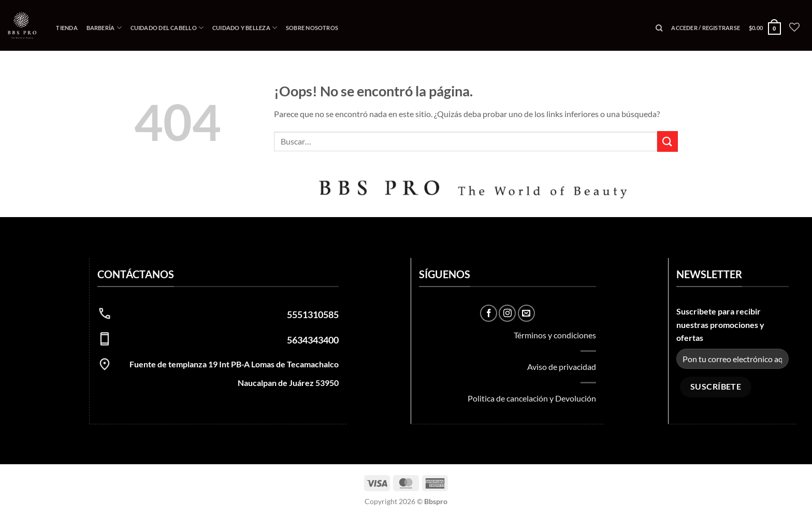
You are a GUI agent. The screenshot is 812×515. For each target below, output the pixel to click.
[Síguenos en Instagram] (507, 313)
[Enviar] (668, 141)
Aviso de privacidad (562, 367)
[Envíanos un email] (526, 313)
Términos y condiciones (555, 335)
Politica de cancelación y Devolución (532, 398)
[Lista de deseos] (795, 27)
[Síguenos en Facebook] (489, 313)
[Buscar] (659, 28)
